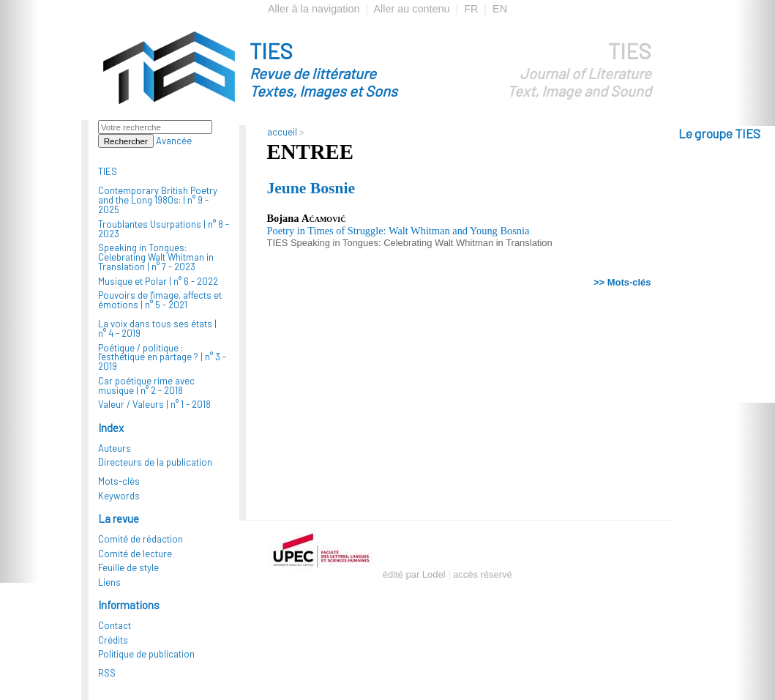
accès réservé (483, 574)
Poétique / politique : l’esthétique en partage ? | (162, 357)
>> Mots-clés (622, 282)
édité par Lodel (414, 574)
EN (500, 9)
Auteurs (115, 448)
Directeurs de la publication (155, 462)
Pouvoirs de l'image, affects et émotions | (160, 300)
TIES (350, 69)
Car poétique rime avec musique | (146, 386)
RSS (107, 673)
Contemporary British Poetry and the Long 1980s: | (158, 200)
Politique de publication (146, 654)
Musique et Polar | (158, 281)
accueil (282, 132)
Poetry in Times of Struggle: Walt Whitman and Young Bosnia (398, 231)
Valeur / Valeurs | (154, 404)
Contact (115, 625)
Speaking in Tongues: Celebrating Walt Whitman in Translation (422, 243)
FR (471, 9)
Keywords (119, 496)
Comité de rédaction (141, 539)
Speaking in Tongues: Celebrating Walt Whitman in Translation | (156, 257)
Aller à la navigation (314, 9)
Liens (109, 582)
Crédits (113, 640)
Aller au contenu (411, 9)
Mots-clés (119, 481)
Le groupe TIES (719, 133)
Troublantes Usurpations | (164, 229)
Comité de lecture (135, 554)
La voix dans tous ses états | (157, 328)
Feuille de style (128, 567)
